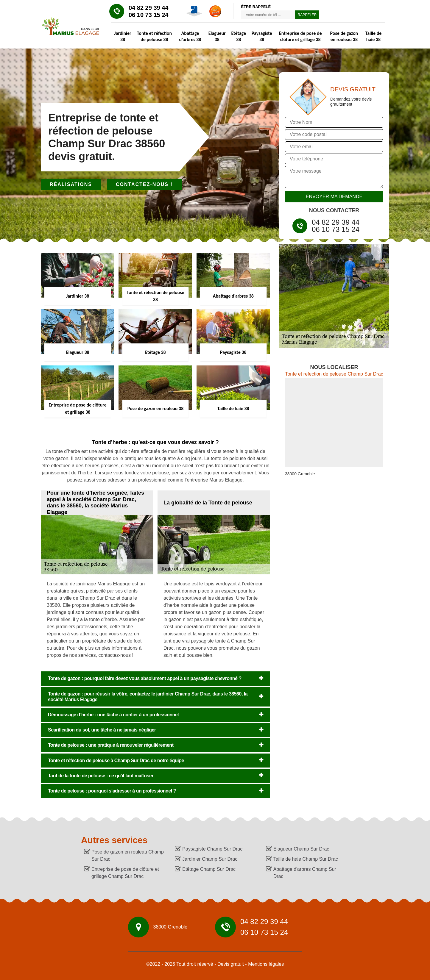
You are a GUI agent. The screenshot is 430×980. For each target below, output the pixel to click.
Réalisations (71, 184)
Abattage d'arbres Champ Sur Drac (305, 873)
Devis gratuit (231, 964)
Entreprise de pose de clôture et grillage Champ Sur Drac (125, 873)
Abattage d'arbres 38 (190, 36)
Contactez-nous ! (144, 184)
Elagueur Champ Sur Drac (301, 849)
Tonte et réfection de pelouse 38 (154, 36)
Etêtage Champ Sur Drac (209, 869)
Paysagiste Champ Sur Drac (212, 849)
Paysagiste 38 (262, 36)
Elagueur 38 (217, 36)
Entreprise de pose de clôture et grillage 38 (300, 36)
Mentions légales (266, 964)
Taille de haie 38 (374, 36)
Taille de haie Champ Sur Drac (306, 859)
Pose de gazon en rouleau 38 (344, 36)
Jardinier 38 (123, 36)
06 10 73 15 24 (148, 15)
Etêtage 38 (239, 36)
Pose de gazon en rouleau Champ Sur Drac (128, 855)
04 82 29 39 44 (148, 8)
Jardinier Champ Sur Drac (210, 859)
